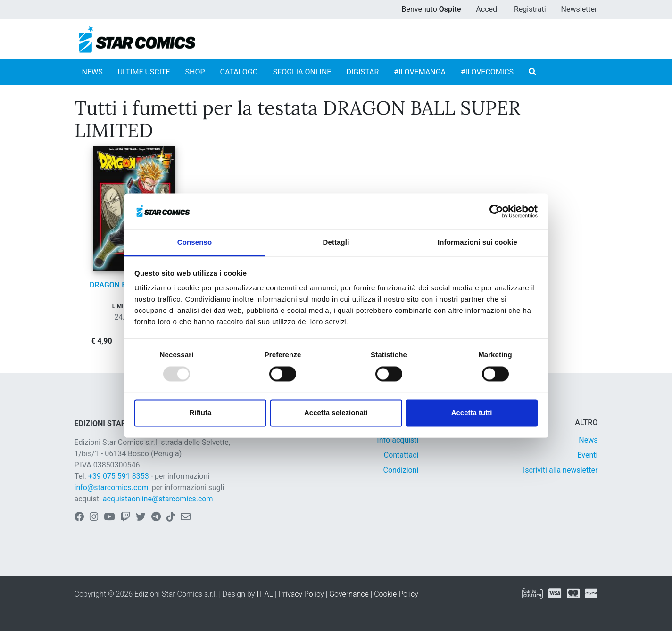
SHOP (195, 72)
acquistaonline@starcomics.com (158, 499)
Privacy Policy (301, 594)
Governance (349, 594)
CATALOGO (239, 72)
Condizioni (401, 470)
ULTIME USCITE (144, 72)
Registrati (530, 9)
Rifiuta (201, 413)
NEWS (92, 72)
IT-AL (265, 594)
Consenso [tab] (195, 242)
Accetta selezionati (336, 413)
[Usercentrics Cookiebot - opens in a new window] (496, 211)
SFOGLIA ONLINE (302, 72)
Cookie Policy (396, 594)
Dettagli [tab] (336, 242)
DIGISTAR (362, 72)
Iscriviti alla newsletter (560, 470)
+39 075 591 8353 (119, 476)
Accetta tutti (472, 413)
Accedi (487, 9)
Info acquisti (398, 440)
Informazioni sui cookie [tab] (477, 242)
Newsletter (579, 9)
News (588, 440)
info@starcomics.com (112, 488)
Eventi (587, 455)
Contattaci (401, 455)
